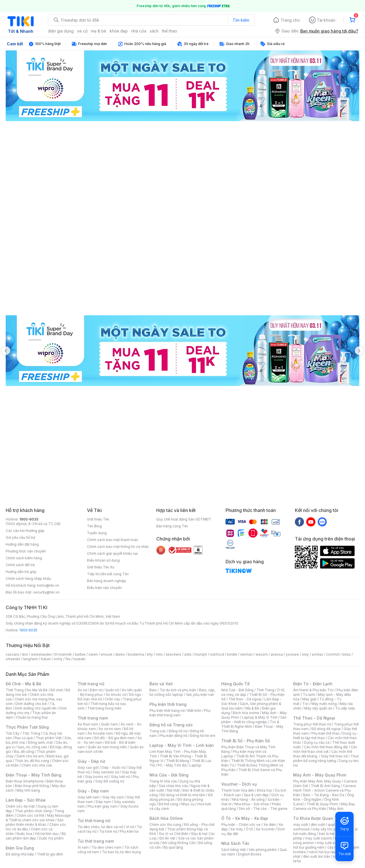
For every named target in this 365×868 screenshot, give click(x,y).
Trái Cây (13, 733)
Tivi (305, 704)
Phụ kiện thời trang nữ (167, 711)
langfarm (31, 659)
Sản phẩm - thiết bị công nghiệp (254, 720)
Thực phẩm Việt (49, 738)
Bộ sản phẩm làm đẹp (36, 836)
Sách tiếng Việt (234, 850)
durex (120, 654)
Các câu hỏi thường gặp (25, 531)
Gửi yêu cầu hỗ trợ (20, 537)
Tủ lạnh (309, 695)
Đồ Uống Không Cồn (179, 843)
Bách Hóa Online (166, 818)
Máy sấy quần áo (318, 708)
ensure (107, 654)
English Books (250, 854)
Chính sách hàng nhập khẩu (28, 579)
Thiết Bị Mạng (178, 761)
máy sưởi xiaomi (330, 843)
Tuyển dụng (97, 533)
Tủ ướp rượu (345, 708)
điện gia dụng (61, 31)
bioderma (136, 654)
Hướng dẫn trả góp (21, 572)
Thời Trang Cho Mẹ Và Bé (27, 690)
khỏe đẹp (119, 31)
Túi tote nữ (108, 831)
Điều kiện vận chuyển (104, 588)
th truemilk (63, 654)
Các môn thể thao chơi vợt (325, 749)
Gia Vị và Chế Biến (174, 834)
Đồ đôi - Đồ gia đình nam (114, 738)
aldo (188, 654)
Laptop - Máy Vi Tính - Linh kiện (182, 745)
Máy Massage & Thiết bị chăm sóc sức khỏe (38, 818)
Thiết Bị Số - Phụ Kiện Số (246, 741)
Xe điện (270, 825)
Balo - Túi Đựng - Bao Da (324, 795)
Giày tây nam (113, 797)
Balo (153, 690)
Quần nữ (112, 690)
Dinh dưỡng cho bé (31, 704)
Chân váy (112, 699)
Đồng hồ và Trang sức (171, 725)
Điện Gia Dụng (20, 848)
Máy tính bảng (28, 790)
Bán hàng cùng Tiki (172, 526)
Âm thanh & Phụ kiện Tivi (313, 690)
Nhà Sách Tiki (235, 843)
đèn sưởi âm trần (317, 856)
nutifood (217, 654)
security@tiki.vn (46, 592)
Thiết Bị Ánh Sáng (325, 786)
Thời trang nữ (91, 684)
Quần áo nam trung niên (107, 747)
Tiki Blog (94, 526)
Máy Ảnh (336, 809)
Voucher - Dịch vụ (239, 784)
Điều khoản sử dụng (103, 560)
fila (68, 659)
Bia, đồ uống (24, 752)
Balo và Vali (161, 684)
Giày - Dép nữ (91, 761)
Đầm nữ (96, 690)
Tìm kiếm (241, 20)
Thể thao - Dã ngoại (245, 699)
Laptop (195, 765)
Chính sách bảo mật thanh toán (112, 540)
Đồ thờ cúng (168, 804)
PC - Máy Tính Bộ (172, 765)
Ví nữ (130, 827)
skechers (174, 654)
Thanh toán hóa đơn (238, 790)
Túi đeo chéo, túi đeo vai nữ (100, 827)
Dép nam (103, 802)
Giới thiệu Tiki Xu (101, 567)
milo (159, 654)
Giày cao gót (88, 768)
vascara (12, 654)
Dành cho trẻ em (30, 756)
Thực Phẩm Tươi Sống (27, 727)
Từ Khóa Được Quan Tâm (318, 818)
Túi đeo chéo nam (107, 847)
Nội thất (173, 790)
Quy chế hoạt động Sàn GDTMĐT (184, 519)
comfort (333, 654)
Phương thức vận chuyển (26, 551)
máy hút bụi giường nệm (323, 845)
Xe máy (237, 829)
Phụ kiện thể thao (326, 733)
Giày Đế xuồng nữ (110, 781)
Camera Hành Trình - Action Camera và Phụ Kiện (325, 790)
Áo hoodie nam (100, 733)
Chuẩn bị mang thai (32, 717)
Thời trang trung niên (104, 708)
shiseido (13, 659)
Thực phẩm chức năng (33, 811)
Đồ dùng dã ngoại (326, 729)
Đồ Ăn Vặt (167, 838)
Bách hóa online (246, 713)
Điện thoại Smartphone (25, 781)
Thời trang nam (93, 718)
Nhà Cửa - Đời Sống (169, 775)
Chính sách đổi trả (20, 565)
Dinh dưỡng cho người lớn (36, 708)
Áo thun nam (88, 724)
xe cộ (82, 31)
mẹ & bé (99, 31)
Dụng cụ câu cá (317, 742)
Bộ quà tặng (173, 847)
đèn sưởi (318, 825)
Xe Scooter (265, 829)
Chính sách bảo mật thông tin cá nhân (118, 547)
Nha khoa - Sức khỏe (252, 804)
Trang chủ (290, 20)
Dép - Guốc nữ (113, 768)
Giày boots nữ (97, 777)
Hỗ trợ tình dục (47, 834)
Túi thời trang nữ (94, 821)
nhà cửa (139, 31)
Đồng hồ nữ (178, 731)
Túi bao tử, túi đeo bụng (121, 852)
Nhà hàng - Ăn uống (248, 799)
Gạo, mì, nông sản (32, 747)
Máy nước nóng (324, 704)
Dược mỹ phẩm (51, 838)
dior (25, 654)
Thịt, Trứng (31, 733)
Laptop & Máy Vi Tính (260, 717)
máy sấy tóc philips (329, 829)
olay (305, 654)
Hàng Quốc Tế (235, 684)
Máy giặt (309, 699)
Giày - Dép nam (93, 791)
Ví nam (83, 847)
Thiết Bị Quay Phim (322, 804)
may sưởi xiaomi (319, 838)
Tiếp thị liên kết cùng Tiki (108, 574)
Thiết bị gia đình (50, 854)
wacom (262, 654)
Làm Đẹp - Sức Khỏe (26, 800)
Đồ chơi (57, 690)
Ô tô (249, 829)
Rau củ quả (24, 738)
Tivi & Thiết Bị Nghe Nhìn (250, 724)
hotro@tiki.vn (48, 585)
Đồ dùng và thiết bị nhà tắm (183, 795)
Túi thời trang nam (96, 841)
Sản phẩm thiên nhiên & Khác (35, 822)
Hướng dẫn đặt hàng (22, 544)
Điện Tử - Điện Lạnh (313, 684)
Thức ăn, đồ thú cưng (32, 761)
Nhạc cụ (188, 804)
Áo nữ (82, 690)
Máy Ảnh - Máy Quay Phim (320, 775)
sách (154, 31)
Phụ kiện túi (129, 831)
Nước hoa (24, 834)
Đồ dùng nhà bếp (20, 854)
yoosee (292, 654)
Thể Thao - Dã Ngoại (314, 718)
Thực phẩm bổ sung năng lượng (326, 758)
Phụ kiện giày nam (103, 806)
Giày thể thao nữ (334, 756)
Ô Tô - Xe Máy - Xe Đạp (245, 818)
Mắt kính (194, 711)
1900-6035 (29, 519)
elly (150, 654)
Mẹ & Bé (252, 708)
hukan (46, 659)
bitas (347, 654)
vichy (58, 659)
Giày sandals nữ (106, 772)
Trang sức (158, 731)
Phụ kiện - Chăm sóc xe (241, 825)
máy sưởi (301, 825)
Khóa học (265, 790)
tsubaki (79, 659)
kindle (232, 654)
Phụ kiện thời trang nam (180, 713)
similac (318, 654)
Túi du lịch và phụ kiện (178, 690)
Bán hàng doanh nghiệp (107, 581)
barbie (80, 654)
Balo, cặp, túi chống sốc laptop (182, 692)
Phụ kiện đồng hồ (173, 736)
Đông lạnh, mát (40, 742)
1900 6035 (28, 630)
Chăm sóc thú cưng (165, 825)
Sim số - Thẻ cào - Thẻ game (263, 809)
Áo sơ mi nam (110, 729)
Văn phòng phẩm (263, 850)
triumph (201, 654)
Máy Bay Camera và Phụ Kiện (324, 806)
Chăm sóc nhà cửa (37, 765)
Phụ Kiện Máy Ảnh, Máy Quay (317, 781)
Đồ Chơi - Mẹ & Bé (24, 684)
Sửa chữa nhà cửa (173, 786)
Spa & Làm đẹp (256, 795)
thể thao (170, 31)
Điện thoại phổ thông (32, 786)
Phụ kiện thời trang (168, 704)
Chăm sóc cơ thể (30, 815)
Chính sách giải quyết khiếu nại (112, 553)
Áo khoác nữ (116, 695)
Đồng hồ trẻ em (203, 736)
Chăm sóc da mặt (20, 806)
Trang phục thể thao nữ (312, 724)
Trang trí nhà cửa (163, 781)
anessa (277, 654)
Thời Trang (265, 690)
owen (93, 654)
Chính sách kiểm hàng (24, 558)
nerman (246, 654)
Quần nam (109, 724)
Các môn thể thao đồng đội (326, 747)
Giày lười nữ (120, 777)
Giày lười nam (89, 797)
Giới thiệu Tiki (98, 519)
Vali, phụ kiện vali (200, 695)
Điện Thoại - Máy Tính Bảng (34, 775)
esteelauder (41, 654)
